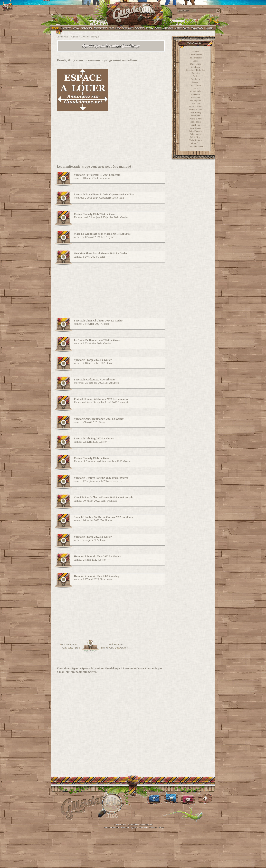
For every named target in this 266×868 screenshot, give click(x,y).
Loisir (111, 28)
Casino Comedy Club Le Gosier (92, 458)
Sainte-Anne (196, 134)
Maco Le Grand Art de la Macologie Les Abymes (102, 234)
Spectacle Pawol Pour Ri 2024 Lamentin (97, 175)
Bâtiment (139, 28)
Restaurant (86, 28)
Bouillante (195, 67)
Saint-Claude (196, 128)
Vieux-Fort (196, 143)
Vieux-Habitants (196, 146)
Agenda (209, 28)
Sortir (118, 28)
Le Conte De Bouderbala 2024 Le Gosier (97, 340)
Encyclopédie (197, 28)
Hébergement (100, 28)
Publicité (115, 827)
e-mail (61, 672)
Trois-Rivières (196, 140)
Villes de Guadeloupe (148, 827)
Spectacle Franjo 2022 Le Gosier (93, 537)
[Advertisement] (139, 90)
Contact (106, 827)
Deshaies (196, 73)
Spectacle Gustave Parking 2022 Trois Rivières (101, 478)
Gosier (196, 76)
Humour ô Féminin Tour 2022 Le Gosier (97, 556)
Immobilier (127, 28)
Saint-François (196, 131)
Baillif (196, 61)
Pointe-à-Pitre (195, 119)
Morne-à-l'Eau (196, 110)
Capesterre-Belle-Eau (196, 70)
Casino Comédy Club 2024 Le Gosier (95, 214)
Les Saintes (196, 103)
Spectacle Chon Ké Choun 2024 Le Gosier (98, 321)
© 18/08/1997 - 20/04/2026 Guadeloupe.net (133, 825)
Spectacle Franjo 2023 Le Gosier (93, 360)
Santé (158, 28)
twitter (92, 672)
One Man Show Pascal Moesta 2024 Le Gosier (101, 253)
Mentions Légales (129, 827)
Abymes (196, 52)
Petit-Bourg (195, 113)
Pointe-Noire (196, 122)
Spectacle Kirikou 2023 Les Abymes (95, 380)
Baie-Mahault (196, 58)
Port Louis (196, 125)
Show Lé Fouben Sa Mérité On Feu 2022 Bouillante (104, 517)
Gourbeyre (196, 79)
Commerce (66, 28)
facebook (76, 672)
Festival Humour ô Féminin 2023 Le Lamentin (101, 399)
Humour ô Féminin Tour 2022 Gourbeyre (98, 576)
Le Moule (196, 97)
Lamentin (196, 94)
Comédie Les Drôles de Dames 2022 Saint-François (103, 497)
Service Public (182, 28)
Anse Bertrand (196, 55)
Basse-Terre (196, 64)
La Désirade (196, 91)
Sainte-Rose (196, 137)
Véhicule (149, 28)
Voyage (55, 28)
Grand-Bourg (196, 85)
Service (76, 28)
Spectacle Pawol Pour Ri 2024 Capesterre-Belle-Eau (104, 194)
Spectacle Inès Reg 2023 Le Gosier (94, 438)
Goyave (195, 82)
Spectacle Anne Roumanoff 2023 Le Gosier (99, 419)
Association (168, 28)
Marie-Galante (196, 107)
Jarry (196, 88)
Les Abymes (196, 100)
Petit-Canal (196, 116)
